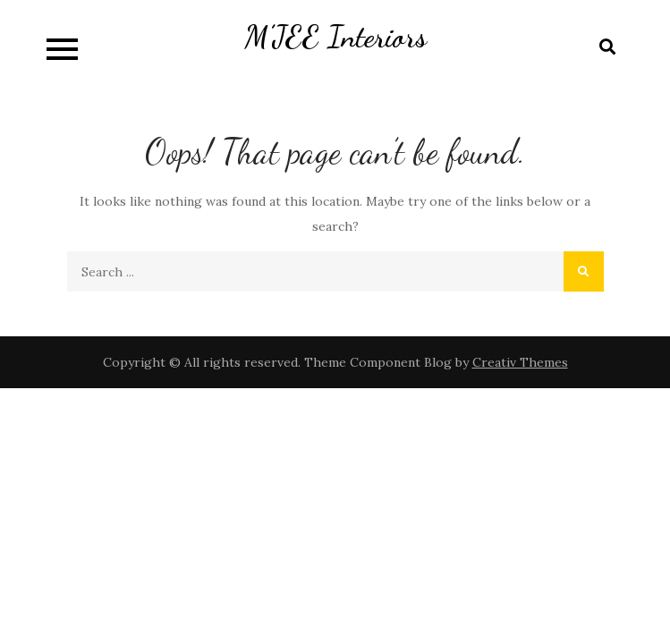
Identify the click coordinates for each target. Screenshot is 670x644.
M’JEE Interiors (335, 37)
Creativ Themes (520, 362)
